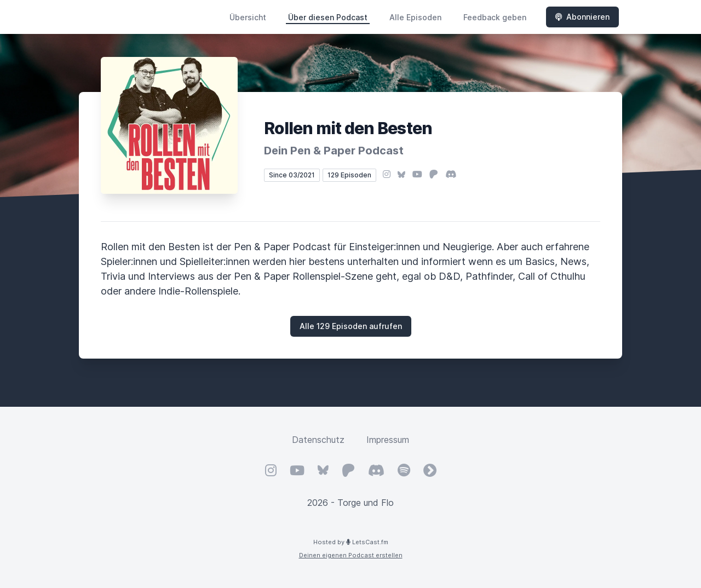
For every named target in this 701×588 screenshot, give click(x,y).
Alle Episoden (415, 17)
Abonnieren (582, 17)
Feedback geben (495, 17)
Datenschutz (318, 440)
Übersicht (248, 17)
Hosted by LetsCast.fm (351, 542)
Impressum (388, 440)
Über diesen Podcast (328, 17)
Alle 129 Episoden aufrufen (351, 326)
